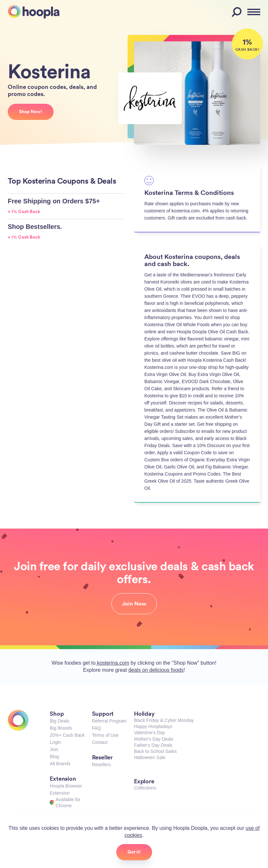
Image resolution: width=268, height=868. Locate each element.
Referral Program (109, 721)
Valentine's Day (149, 733)
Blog (54, 756)
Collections (145, 788)
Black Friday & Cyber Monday (164, 720)
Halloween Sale (150, 757)
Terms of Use (105, 735)
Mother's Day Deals (154, 739)
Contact (100, 742)
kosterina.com (112, 663)
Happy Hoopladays (153, 726)
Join (54, 749)
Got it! (134, 852)
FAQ (97, 728)
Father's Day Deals (153, 745)
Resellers (101, 765)
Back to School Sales (155, 751)
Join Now (134, 604)
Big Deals (59, 721)
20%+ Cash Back (67, 735)
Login (55, 742)
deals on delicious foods (156, 670)
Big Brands (61, 728)
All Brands (60, 764)
